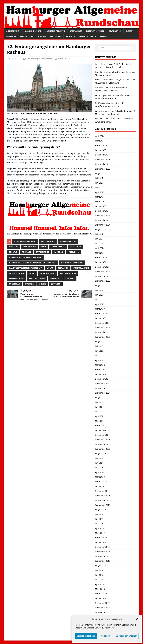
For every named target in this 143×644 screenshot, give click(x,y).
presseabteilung (47, 273)
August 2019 (101, 510)
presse (32, 273)
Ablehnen (105, 636)
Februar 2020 (101, 482)
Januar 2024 (101, 262)
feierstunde (76, 247)
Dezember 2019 (102, 491)
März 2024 (100, 253)
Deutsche (14, 247)
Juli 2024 (99, 234)
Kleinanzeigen (27, 37)
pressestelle (56, 279)
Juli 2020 (99, 458)
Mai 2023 (99, 300)
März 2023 (100, 309)
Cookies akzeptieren (86, 636)
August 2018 (101, 566)
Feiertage (26, 252)
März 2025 (100, 197)
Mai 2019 (99, 524)
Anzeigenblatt (48, 241)
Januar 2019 (101, 542)
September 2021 (103, 393)
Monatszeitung (17, 273)
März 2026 (100, 141)
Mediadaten (56, 37)
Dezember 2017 (102, 603)
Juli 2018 (99, 570)
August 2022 (101, 342)
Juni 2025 (99, 183)
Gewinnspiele (115, 31)
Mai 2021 (99, 412)
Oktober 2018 (101, 556)
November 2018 (102, 552)
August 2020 (101, 453)
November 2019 (102, 496)
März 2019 (100, 533)
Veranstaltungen (88, 37)
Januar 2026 (101, 150)
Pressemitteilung (37, 279)
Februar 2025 (101, 201)
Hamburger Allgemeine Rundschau (26, 257)
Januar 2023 (101, 318)
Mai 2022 (99, 355)
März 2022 (100, 365)
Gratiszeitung (42, 252)
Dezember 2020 (102, 435)
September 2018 (103, 561)
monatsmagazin (81, 268)
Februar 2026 (101, 145)
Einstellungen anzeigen (126, 636)
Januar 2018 (101, 598)
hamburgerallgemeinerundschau (39, 59)
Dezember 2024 (102, 211)
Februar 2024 (101, 257)
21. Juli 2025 (16, 59)
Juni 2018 (99, 575)
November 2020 (102, 440)
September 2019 (103, 505)
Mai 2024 (99, 243)
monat (50, 268)
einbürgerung (29, 247)
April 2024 (100, 248)
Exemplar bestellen (95, 31)
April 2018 (100, 584)
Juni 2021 (99, 407)
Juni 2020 (99, 463)
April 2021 (100, 416)
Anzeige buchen (13, 31)
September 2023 (103, 281)
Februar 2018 (101, 594)
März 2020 (100, 477)
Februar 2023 (101, 314)
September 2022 (103, 337)
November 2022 (102, 328)
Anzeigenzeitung (68, 241)
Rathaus (70, 279)
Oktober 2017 (101, 612)
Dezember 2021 (102, 379)
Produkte (70, 37)
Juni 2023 (99, 295)
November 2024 (102, 216)
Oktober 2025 (101, 164)
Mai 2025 (99, 187)
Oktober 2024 (101, 220)
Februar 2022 (101, 369)
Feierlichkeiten (58, 247)
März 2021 (100, 421)
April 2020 (100, 472)
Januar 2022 (101, 374)
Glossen (130, 31)
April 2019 (100, 528)
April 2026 (100, 136)
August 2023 (101, 285)
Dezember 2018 (102, 547)
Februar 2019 (101, 538)
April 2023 (100, 304)
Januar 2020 (101, 486)
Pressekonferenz (68, 273)
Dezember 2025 (102, 155)
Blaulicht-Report (33, 31)
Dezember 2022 (102, 323)
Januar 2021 (101, 430)
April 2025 (100, 192)
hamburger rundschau (72, 263)
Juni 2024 (99, 239)
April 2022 (100, 360)
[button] (137, 619)
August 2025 (101, 173)
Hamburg (58, 252)
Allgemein (62, 59)
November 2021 (102, 384)
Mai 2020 (99, 468)
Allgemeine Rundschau (25, 241)
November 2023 (102, 271)
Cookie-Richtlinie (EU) (55, 31)
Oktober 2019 (101, 500)
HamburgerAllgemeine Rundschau (25, 268)
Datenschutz (76, 31)
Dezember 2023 (102, 267)
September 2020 (103, 449)
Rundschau (15, 284)
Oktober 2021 (101, 388)
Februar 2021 (101, 426)
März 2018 (100, 589)
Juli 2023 (99, 290)
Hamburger (73, 252)
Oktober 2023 (101, 276)
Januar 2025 (101, 206)
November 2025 (102, 159)
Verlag (103, 37)
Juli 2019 (99, 514)
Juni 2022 (99, 351)
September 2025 (103, 169)
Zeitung (42, 284)
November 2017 (102, 608)
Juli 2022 (99, 346)
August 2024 (101, 230)
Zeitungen (56, 284)
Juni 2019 (99, 519)
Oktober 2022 (101, 332)
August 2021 (101, 398)
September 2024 (103, 225)
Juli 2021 (99, 402)
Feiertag (13, 252)
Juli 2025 (99, 178)
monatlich (63, 268)
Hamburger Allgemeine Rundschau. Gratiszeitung (33, 263)
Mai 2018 (99, 580)
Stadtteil (29, 284)
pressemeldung (16, 279)
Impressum (11, 37)
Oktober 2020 (101, 444)
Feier (44, 247)
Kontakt (42, 37)
